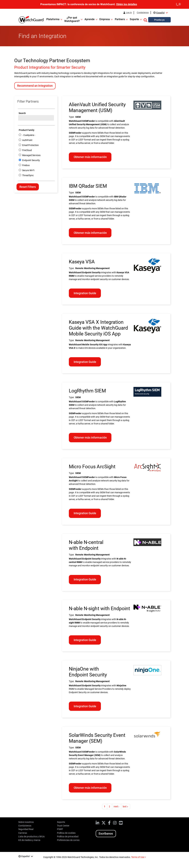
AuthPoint (27, 140)
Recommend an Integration (35, 86)
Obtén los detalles (127, 4)
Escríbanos (106, 833)
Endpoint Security (31, 160)
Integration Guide (85, 293)
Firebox (26, 165)
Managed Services (31, 155)
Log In (129, 13)
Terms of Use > (138, 857)
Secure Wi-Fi (28, 170)
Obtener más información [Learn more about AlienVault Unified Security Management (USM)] (90, 157)
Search (22, 113)
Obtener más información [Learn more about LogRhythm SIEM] (90, 437)
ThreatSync (28, 175)
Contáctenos (143, 13)
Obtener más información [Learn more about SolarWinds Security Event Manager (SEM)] (90, 788)
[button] (145, 20)
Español (160, 13)
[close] (178, 4)
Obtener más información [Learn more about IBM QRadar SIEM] (90, 233)
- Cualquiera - (29, 135)
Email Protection (30, 145)
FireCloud (27, 150)
